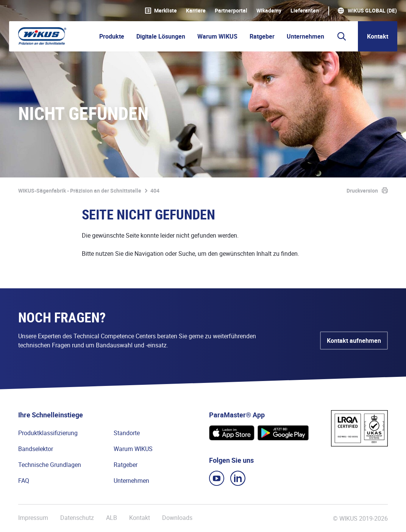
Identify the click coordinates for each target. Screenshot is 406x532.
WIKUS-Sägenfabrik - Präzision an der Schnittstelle (80, 191)
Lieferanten (305, 11)
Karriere (196, 11)
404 (155, 191)
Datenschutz (77, 518)
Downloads (177, 518)
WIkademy (269, 11)
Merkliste (161, 11)
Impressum (33, 518)
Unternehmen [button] (305, 36)
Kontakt (378, 36)
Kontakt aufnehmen (354, 341)
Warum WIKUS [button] (217, 36)
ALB (112, 518)
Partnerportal (231, 11)
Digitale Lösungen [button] (161, 36)
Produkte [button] (112, 36)
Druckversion (362, 191)
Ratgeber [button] (262, 36)
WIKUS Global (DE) (372, 11)
